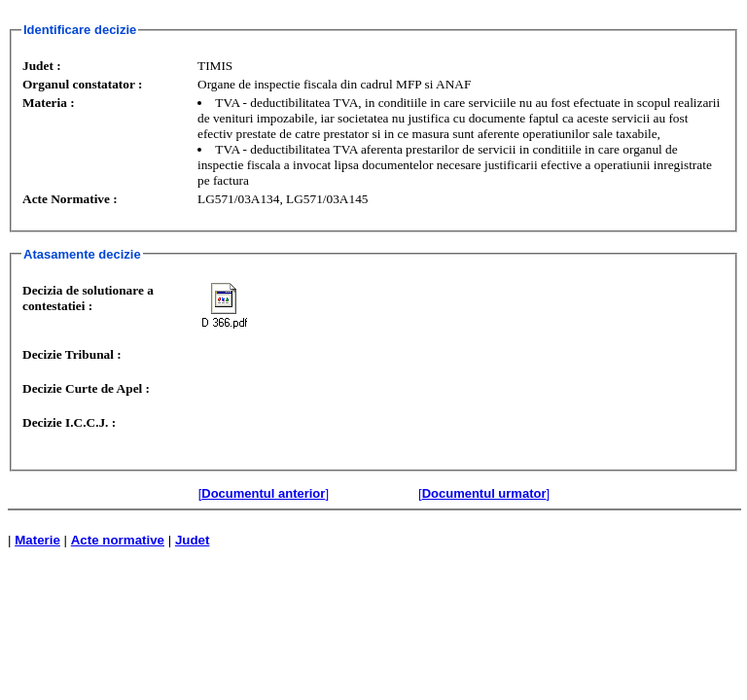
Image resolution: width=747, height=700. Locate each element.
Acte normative (118, 540)
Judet (193, 540)
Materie (37, 540)
